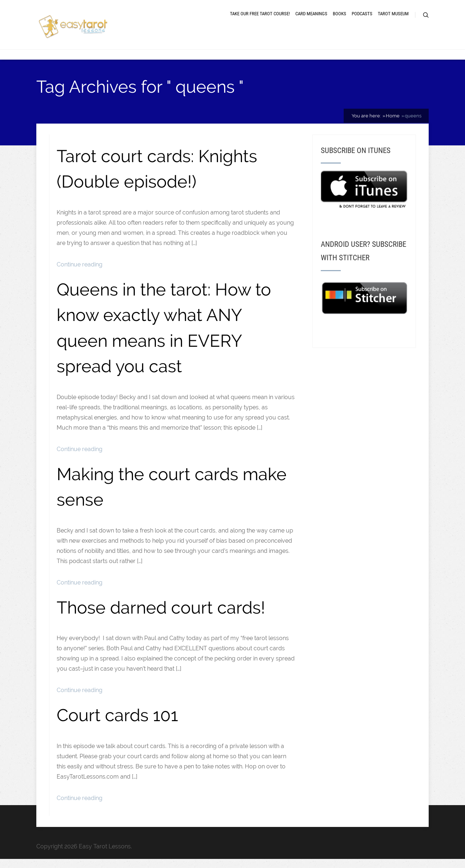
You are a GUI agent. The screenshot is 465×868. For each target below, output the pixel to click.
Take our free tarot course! (260, 19)
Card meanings (311, 19)
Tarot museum (393, 19)
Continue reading (80, 274)
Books (339, 19)
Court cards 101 (117, 724)
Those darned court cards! (161, 617)
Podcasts (362, 19)
